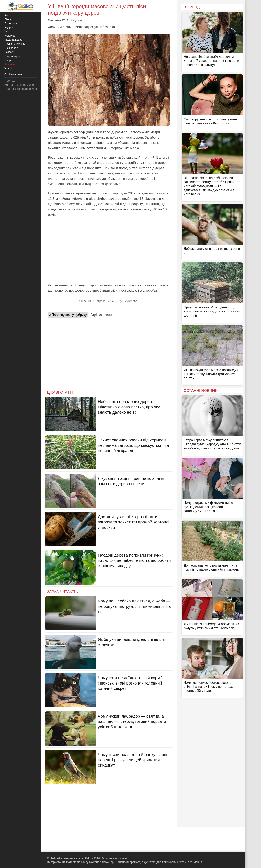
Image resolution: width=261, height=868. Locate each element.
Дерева (132, 301)
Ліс (112, 301)
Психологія (11, 48)
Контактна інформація (19, 85)
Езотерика (11, 23)
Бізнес (8, 19)
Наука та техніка (15, 44)
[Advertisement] (109, 250)
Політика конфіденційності (22, 89)
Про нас (10, 81)
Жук (120, 301)
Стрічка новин (101, 315)
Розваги (9, 52)
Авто (7, 15)
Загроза (100, 301)
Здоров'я (10, 27)
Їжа (7, 32)
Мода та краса (13, 40)
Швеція (86, 301)
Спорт (8, 60)
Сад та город (12, 56)
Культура (10, 36)
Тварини (76, 20)
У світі (8, 68)
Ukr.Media (131, 148)
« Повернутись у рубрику (68, 315)
